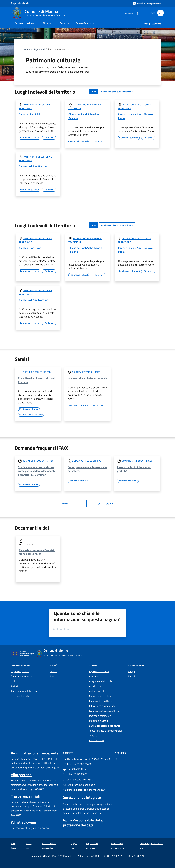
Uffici (14, 681)
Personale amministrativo (24, 691)
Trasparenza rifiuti (26, 796)
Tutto (94, 92)
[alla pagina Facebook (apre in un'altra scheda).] (136, 13)
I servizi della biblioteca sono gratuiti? (134, 469)
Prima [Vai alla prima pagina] (66, 504)
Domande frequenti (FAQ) (38, 461)
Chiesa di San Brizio (30, 114)
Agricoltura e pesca (99, 671)
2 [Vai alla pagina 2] (92, 504)
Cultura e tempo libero (37, 372)
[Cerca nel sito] (161, 13)
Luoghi (132, 671)
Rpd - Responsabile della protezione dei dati (83, 823)
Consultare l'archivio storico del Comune (36, 380)
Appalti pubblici (97, 686)
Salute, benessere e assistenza (105, 726)
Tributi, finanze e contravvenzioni (106, 731)
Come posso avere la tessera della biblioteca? (87, 469)
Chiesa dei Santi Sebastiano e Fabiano (85, 116)
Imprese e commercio (100, 716)
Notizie (54, 671)
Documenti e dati (20, 696)
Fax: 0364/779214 (75, 769)
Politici (14, 686)
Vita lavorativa (97, 740)
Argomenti (39, 49)
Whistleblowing (23, 822)
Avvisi (53, 676)
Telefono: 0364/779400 (77, 764)
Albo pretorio (21, 775)
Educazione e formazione (102, 706)
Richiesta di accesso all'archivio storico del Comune (37, 552)
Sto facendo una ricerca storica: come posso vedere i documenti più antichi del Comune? (36, 471)
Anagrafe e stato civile (101, 681)
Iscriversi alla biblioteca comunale (87, 378)
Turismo (93, 736)
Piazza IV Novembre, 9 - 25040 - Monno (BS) (87, 759)
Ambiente (94, 676)
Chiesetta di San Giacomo (34, 166)
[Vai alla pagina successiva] (99, 504)
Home (27, 49)
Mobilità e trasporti (99, 721)
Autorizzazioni (97, 691)
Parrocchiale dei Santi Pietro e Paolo (135, 116)
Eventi (132, 676)
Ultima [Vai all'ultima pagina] (110, 504)
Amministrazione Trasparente (35, 753)
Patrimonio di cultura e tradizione (117, 92)
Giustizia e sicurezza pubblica (104, 711)
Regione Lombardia (20, 3)
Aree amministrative (21, 676)
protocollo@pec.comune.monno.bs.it (84, 790)
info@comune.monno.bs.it (79, 785)
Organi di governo (20, 671)
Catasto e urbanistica (100, 696)
